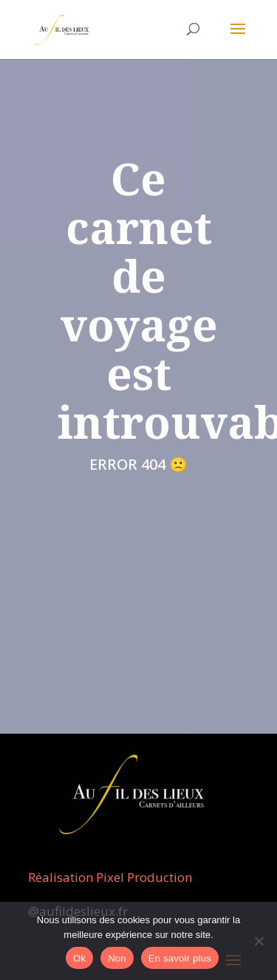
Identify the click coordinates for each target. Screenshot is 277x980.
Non (117, 958)
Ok (79, 958)
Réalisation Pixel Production (110, 877)
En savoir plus (180, 958)
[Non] (259, 941)
